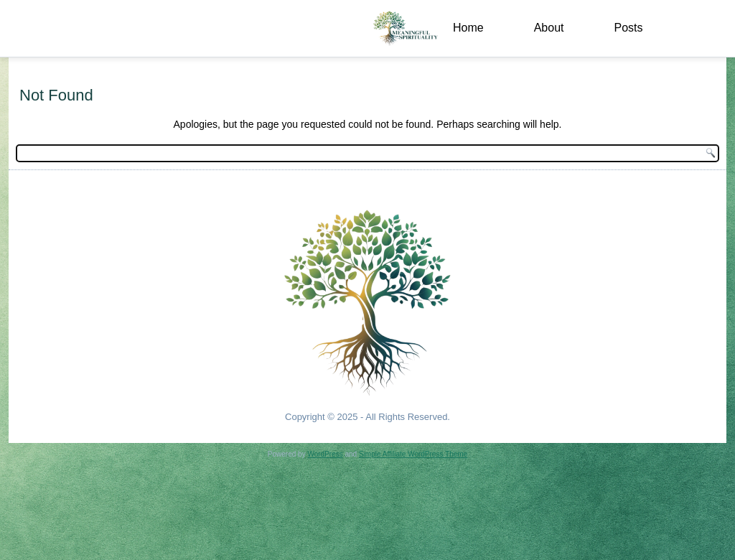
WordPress (325, 454)
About (549, 28)
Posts (628, 28)
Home (468, 28)
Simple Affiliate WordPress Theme (413, 454)
